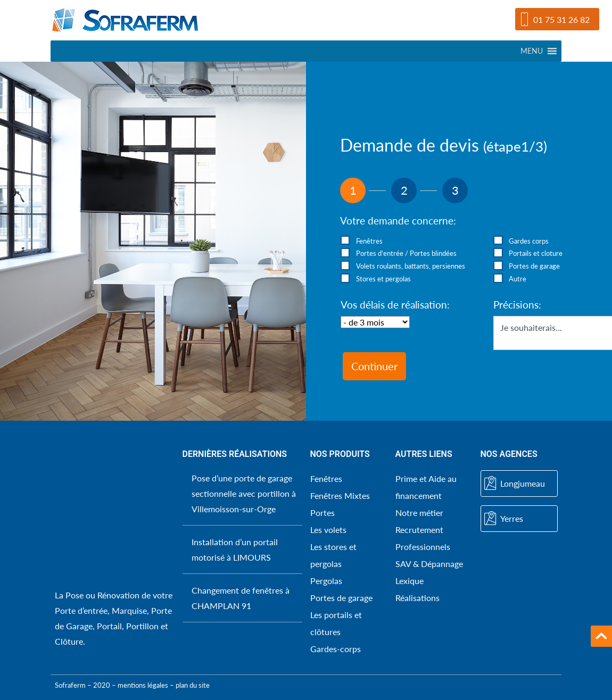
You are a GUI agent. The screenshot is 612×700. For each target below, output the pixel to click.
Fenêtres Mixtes (340, 495)
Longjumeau (515, 484)
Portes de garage (341, 598)
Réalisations (417, 598)
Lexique (410, 581)
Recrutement (419, 530)
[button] (532, 51)
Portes (322, 512)
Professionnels (423, 547)
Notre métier (419, 512)
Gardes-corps (336, 649)
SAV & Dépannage (429, 564)
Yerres (504, 519)
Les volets (328, 530)
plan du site (193, 685)
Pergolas (326, 581)
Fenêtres (326, 478)
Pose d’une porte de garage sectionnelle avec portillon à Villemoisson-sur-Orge (244, 493)
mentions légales (143, 685)
